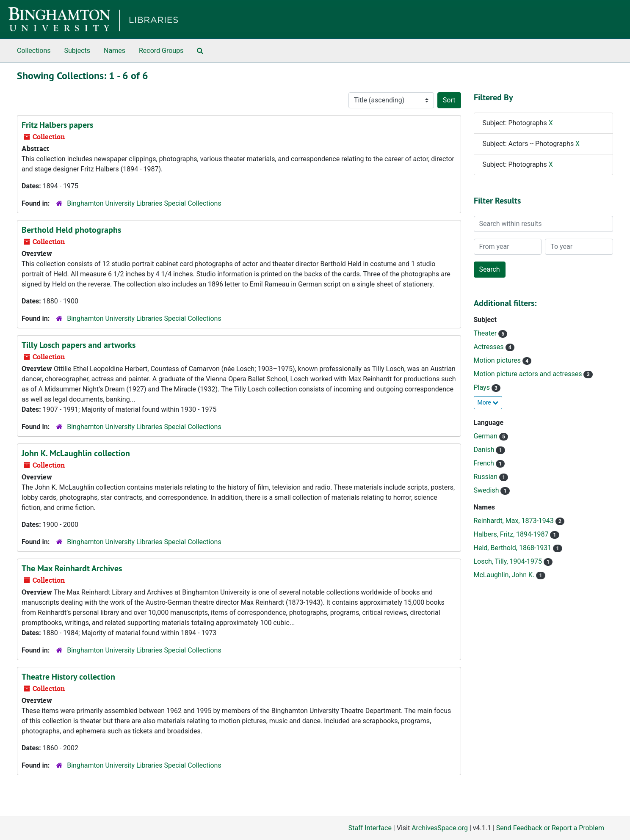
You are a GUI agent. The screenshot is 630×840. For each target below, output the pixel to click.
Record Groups (161, 51)
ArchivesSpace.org (440, 828)
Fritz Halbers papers (57, 125)
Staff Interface (370, 828)
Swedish (487, 490)
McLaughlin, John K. (505, 575)
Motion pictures (498, 360)
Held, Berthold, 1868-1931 (514, 548)
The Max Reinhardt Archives (72, 568)
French (485, 463)
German (486, 436)
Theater (486, 333)
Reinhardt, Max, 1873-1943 (515, 521)
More (488, 402)
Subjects (77, 51)
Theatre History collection (68, 677)
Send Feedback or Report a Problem (550, 828)
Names (115, 51)
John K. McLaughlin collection (76, 453)
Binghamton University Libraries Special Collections (144, 203)
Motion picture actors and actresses (529, 374)
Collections (34, 51)
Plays (483, 387)
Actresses (490, 347)
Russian (487, 477)
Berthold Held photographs (71, 230)
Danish (485, 450)
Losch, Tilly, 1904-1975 (509, 561)
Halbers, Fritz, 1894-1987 (512, 534)
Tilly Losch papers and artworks (79, 345)
